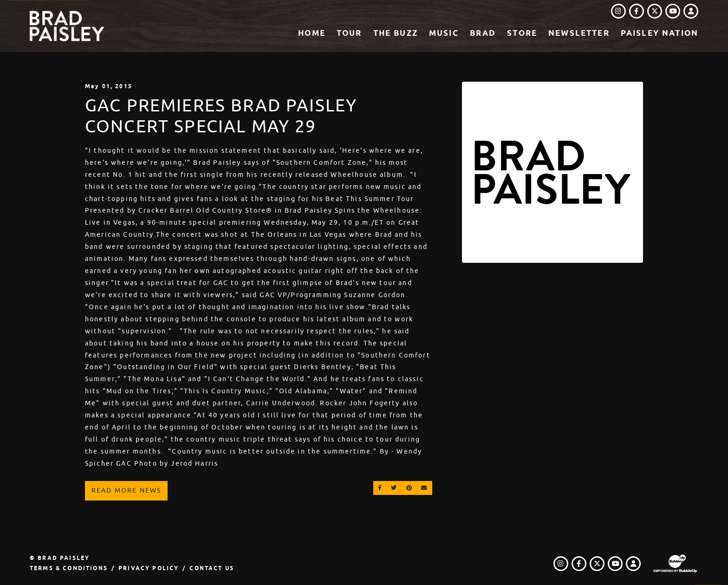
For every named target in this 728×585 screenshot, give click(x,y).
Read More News (126, 490)
